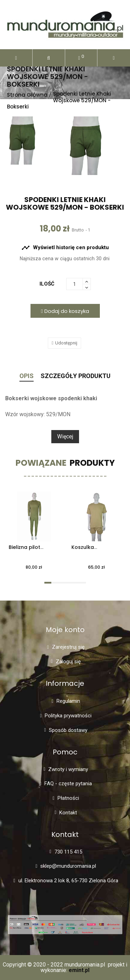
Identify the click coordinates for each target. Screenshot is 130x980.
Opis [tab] (27, 376)
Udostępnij (66, 343)
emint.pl (79, 970)
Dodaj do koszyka (65, 311)
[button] (49, 58)
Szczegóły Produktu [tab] (76, 376)
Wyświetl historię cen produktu (65, 248)
